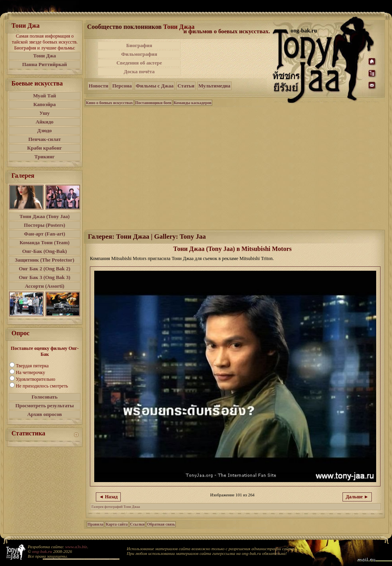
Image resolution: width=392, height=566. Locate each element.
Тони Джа (45, 56)
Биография (139, 45)
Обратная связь (161, 524)
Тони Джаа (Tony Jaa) (45, 216)
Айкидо (45, 122)
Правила (95, 524)
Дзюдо (45, 130)
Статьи (186, 86)
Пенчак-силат (44, 139)
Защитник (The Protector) (45, 260)
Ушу (45, 113)
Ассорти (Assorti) (45, 286)
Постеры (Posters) (44, 225)
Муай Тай (44, 96)
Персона (122, 86)
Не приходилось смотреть (42, 386)
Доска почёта (139, 71)
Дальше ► (357, 497)
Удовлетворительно (35, 379)
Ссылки (138, 524)
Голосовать (45, 397)
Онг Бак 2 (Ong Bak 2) (44, 269)
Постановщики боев (153, 103)
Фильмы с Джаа (155, 86)
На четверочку (30, 372)
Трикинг (45, 157)
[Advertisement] (227, 59)
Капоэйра (45, 104)
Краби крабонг (45, 148)
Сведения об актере (139, 63)
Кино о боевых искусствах (109, 103)
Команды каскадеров (193, 103)
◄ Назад (108, 497)
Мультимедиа (214, 86)
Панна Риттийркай (45, 64)
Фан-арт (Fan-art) (45, 234)
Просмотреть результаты (45, 406)
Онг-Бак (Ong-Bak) (45, 251)
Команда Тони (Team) (44, 242)
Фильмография (139, 54)
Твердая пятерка (32, 366)
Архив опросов (45, 414)
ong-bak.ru (42, 551)
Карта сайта (117, 524)
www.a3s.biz (76, 547)
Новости (98, 86)
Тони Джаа (179, 27)
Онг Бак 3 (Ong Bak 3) (44, 277)
